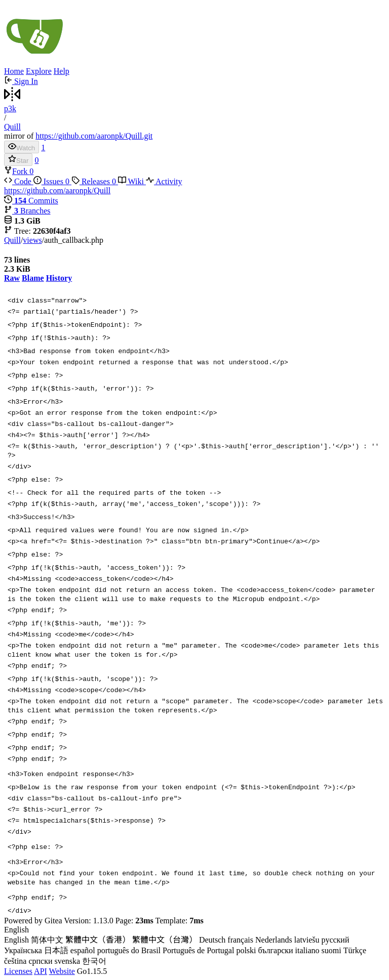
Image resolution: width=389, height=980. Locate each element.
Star (18, 160)
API (41, 971)
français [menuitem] (240, 940)
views (32, 240)
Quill (12, 127)
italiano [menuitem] (307, 950)
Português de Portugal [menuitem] (198, 950)
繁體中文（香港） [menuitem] (98, 940)
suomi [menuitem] (332, 950)
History (59, 278)
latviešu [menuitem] (307, 940)
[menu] (194, 946)
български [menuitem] (276, 950)
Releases (95, 181)
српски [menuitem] (40, 961)
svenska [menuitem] (68, 961)
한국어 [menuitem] (94, 961)
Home (14, 71)
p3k (10, 109)
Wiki (132, 181)
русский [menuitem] (336, 940)
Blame (33, 278)
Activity (164, 181)
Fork (17, 171)
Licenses (18, 971)
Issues (52, 181)
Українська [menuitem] (23, 950)
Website (62, 971)
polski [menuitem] (246, 950)
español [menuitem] (83, 950)
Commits (31, 201)
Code (19, 181)
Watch (22, 147)
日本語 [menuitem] (56, 950)
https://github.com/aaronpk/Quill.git (94, 136)
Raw (12, 278)
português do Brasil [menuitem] (129, 950)
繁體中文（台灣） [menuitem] (165, 940)
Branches (27, 211)
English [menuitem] (16, 940)
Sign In (21, 81)
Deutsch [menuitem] (212, 940)
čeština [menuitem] (15, 961)
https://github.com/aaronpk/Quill (57, 190)
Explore (39, 71)
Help (62, 71)
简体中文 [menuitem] (47, 940)
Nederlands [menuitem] (274, 940)
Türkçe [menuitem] (355, 950)
